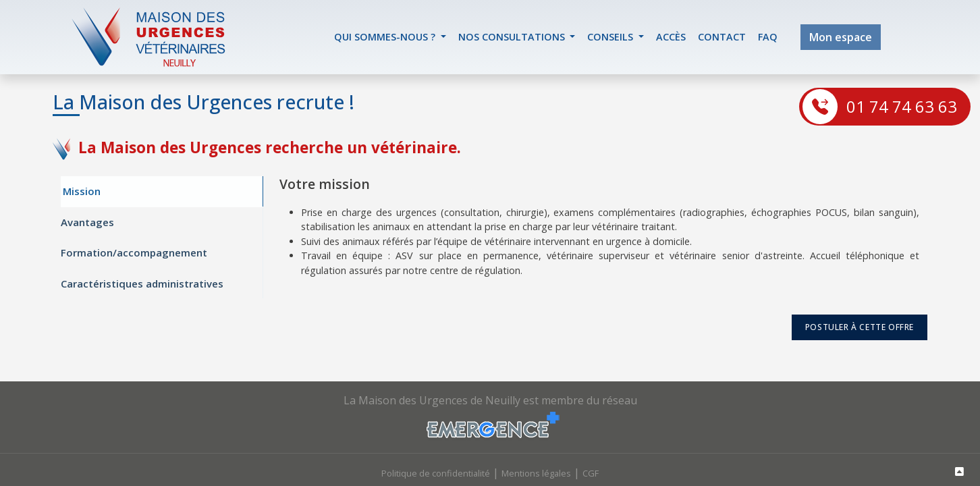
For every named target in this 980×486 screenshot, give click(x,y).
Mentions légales (536, 473)
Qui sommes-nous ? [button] (386, 37)
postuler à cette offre (860, 328)
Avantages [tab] (87, 222)
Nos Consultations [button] (513, 37)
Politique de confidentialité (436, 473)
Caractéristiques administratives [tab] (142, 283)
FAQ (768, 37)
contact (722, 37)
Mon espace (841, 37)
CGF (591, 473)
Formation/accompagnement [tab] (134, 253)
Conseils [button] (611, 37)
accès (671, 37)
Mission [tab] (82, 192)
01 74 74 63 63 (902, 106)
